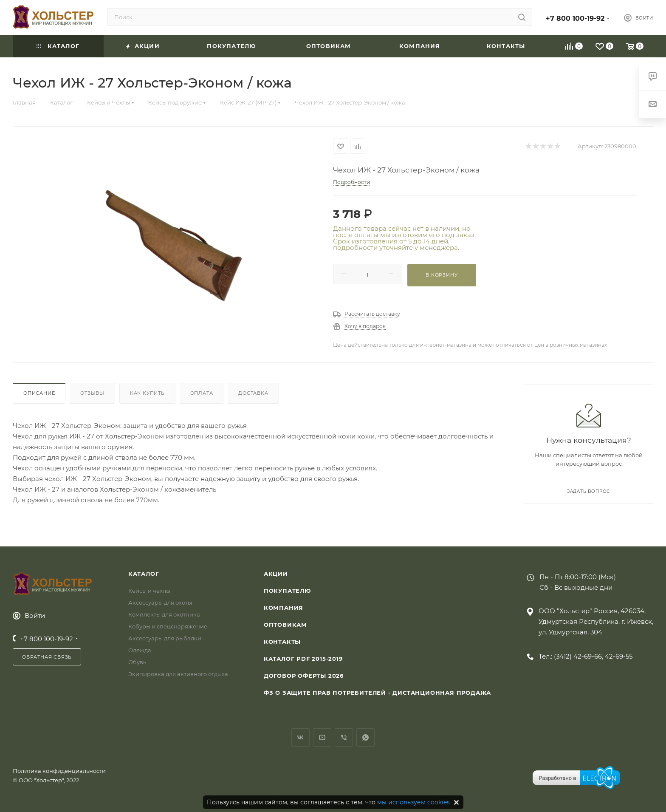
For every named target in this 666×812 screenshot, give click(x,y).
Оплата (202, 393)
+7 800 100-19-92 (575, 18)
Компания (284, 608)
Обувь (137, 662)
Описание (39, 393)
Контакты (282, 642)
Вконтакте (301, 737)
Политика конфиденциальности (59, 771)
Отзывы (92, 393)
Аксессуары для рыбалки (165, 638)
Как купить (147, 393)
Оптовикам (285, 625)
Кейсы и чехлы (149, 591)
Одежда (140, 650)
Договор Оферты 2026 (304, 676)
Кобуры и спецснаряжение (168, 626)
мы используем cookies (413, 802)
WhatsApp (365, 737)
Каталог (144, 574)
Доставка (253, 393)
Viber (344, 737)
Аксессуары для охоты (160, 603)
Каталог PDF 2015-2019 (303, 659)
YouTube (322, 737)
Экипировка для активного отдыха (178, 674)
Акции (276, 574)
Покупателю (287, 591)
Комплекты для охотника (164, 614)
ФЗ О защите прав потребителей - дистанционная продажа (377, 693)
